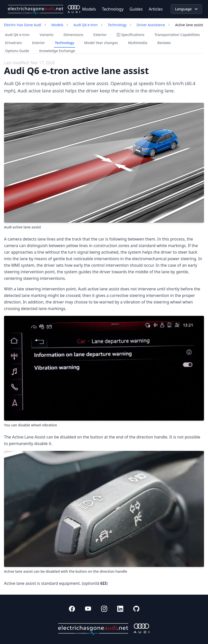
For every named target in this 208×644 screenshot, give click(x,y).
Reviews (164, 43)
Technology (113, 9)
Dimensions (74, 35)
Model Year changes (101, 43)
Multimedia (138, 43)
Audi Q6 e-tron (86, 25)
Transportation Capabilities (177, 35)
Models (89, 9)
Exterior (100, 35)
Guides (136, 9)
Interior (38, 43)
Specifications (131, 35)
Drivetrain (13, 43)
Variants (47, 35)
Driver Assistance (151, 25)
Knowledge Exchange (57, 51)
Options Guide (17, 51)
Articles (156, 9)
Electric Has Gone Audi (23, 25)
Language (187, 9)
